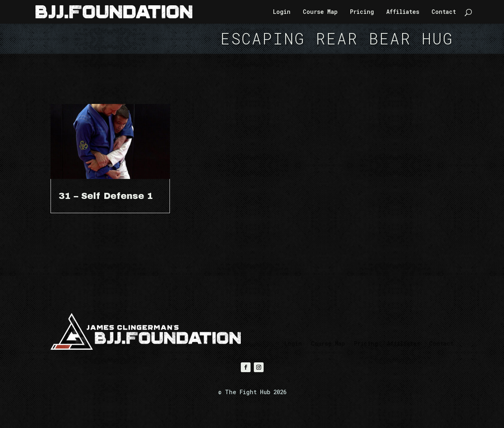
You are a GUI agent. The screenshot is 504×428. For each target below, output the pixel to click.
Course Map (320, 12)
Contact (444, 12)
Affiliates (403, 12)
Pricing (362, 12)
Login (282, 12)
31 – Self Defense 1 (106, 196)
